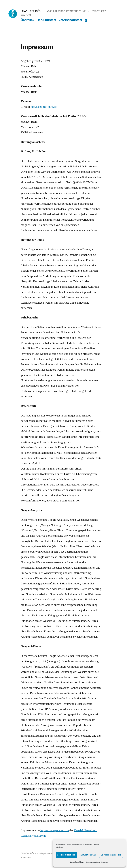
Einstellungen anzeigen (111, 855)
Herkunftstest (46, 20)
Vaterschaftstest (70, 20)
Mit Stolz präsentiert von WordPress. (52, 853)
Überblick (28, 20)
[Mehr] (86, 21)
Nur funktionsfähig (88, 855)
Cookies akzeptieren (66, 855)
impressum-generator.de (55, 830)
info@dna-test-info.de (43, 107)
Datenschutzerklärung (77, 862)
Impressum (105, 862)
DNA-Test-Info (31, 11)
